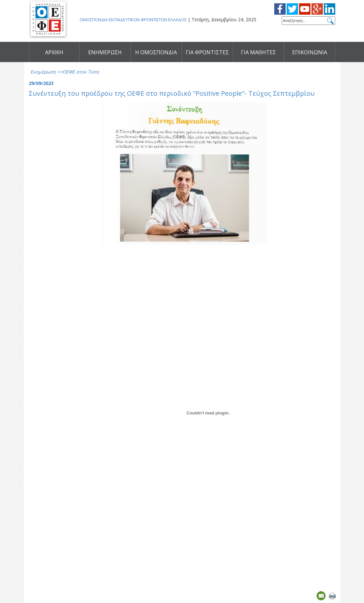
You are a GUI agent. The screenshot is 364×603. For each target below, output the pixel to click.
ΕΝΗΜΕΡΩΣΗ (105, 52)
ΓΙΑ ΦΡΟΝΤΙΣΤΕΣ (207, 52)
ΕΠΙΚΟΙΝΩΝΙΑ (310, 52)
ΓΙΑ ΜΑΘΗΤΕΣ (258, 52)
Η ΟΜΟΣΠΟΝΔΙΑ (156, 52)
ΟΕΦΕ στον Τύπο (81, 72)
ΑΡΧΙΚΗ (54, 52)
